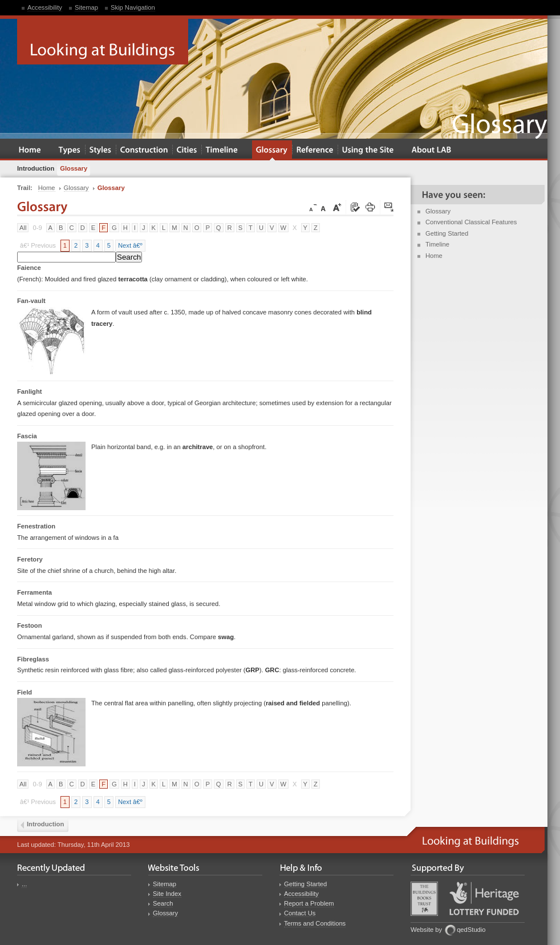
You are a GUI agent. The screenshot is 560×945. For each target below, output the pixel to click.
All (23, 228)
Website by (426, 930)
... (24, 884)
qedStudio (471, 930)
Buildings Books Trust (424, 899)
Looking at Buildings (103, 42)
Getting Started (447, 233)
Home (434, 256)
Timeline (437, 244)
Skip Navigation (133, 7)
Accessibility (45, 7)
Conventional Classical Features (471, 222)
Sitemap (86, 7)
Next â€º (130, 245)
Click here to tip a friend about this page (389, 208)
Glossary (438, 211)
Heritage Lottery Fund (484, 898)
